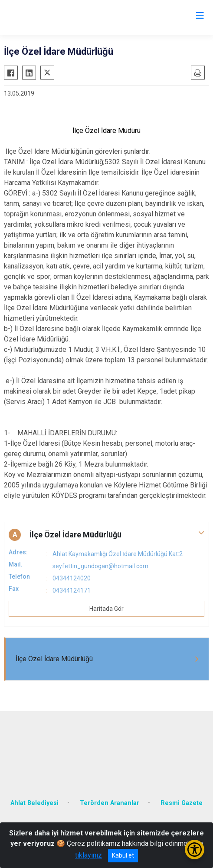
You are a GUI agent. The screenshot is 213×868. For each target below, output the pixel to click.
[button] (106, 535)
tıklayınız (88, 855)
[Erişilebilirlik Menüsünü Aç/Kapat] (195, 850)
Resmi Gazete (182, 803)
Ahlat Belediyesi (34, 803)
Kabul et (123, 855)
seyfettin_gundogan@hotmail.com (100, 566)
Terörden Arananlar (110, 803)
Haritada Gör (106, 609)
